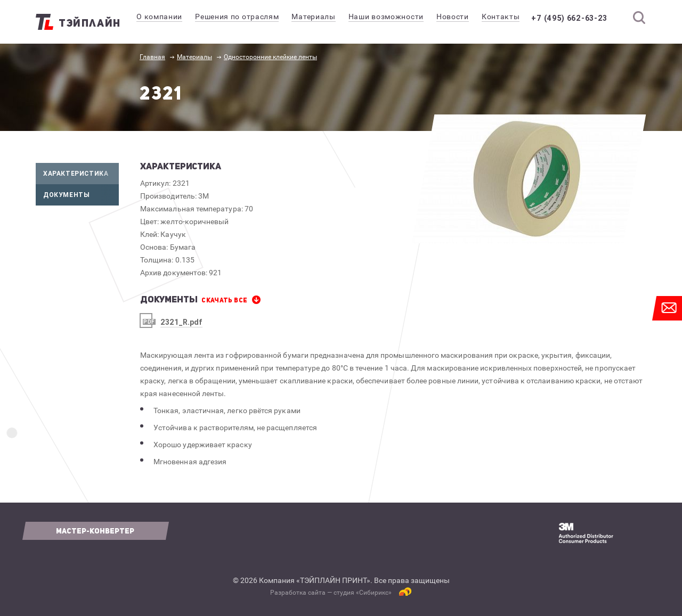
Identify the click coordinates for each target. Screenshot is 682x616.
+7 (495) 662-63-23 (577, 18)
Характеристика (81, 174)
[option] (529, 179)
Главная (152, 57)
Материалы (194, 57)
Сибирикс (374, 593)
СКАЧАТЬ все (224, 300)
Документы (81, 195)
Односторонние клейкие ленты (270, 57)
